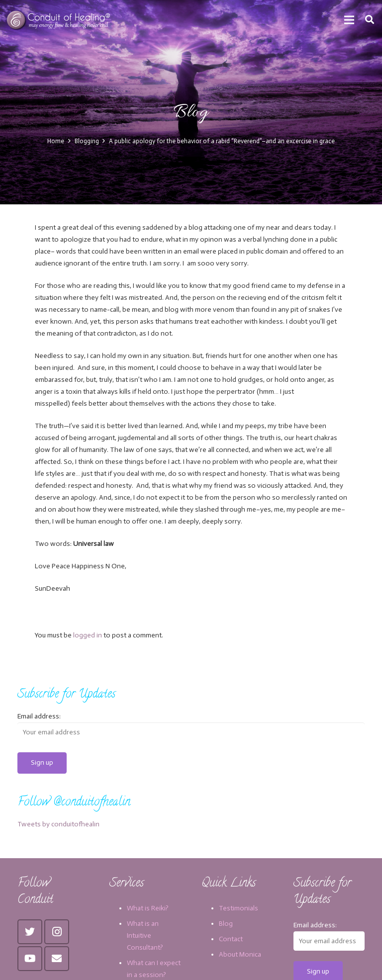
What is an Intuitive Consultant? (145, 935)
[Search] (370, 20)
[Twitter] (30, 932)
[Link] (59, 20)
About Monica (240, 954)
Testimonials (239, 908)
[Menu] (349, 20)
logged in (88, 635)
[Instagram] (57, 932)
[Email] (57, 959)
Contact (231, 939)
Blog (226, 924)
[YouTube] (30, 959)
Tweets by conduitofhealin (58, 824)
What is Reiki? (148, 908)
